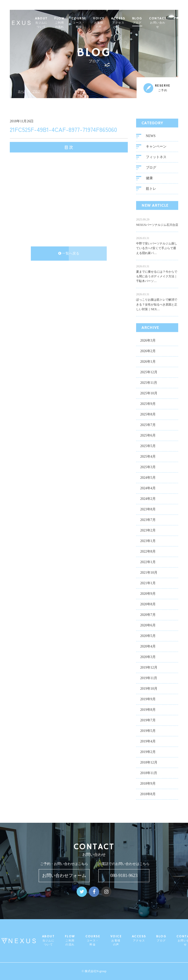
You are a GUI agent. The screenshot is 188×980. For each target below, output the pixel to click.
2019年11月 (149, 678)
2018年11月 (149, 773)
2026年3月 (148, 340)
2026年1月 (148, 361)
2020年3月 (148, 657)
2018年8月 (148, 794)
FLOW (70, 23)
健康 (149, 178)
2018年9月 (148, 783)
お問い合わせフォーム (64, 875)
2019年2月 (148, 752)
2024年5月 (148, 477)
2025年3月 (148, 467)
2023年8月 (148, 509)
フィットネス (156, 157)
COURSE (90, 23)
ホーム (22, 91)
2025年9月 (148, 404)
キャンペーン (156, 146)
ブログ (36, 91)
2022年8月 (148, 551)
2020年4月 (148, 646)
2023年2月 (148, 530)
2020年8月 (148, 604)
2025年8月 (148, 414)
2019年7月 (148, 720)
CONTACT (169, 23)
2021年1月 (148, 583)
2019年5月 (148, 731)
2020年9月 (148, 594)
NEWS (151, 136)
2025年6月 (148, 435)
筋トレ (151, 189)
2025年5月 (148, 446)
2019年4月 (148, 741)
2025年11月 (149, 383)
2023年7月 (148, 520)
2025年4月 (148, 456)
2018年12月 (149, 762)
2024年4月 (148, 488)
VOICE (110, 23)
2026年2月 (148, 351)
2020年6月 (148, 625)
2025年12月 (149, 372)
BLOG (148, 21)
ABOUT (52, 23)
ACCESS (129, 21)
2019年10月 (149, 688)
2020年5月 (148, 636)
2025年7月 (148, 425)
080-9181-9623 (124, 875)
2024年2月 (148, 499)
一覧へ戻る (69, 253)
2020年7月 (148, 615)
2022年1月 (148, 562)
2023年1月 (148, 541)
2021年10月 (149, 572)
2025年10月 (149, 393)
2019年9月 (148, 699)
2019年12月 (149, 667)
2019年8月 (148, 710)
